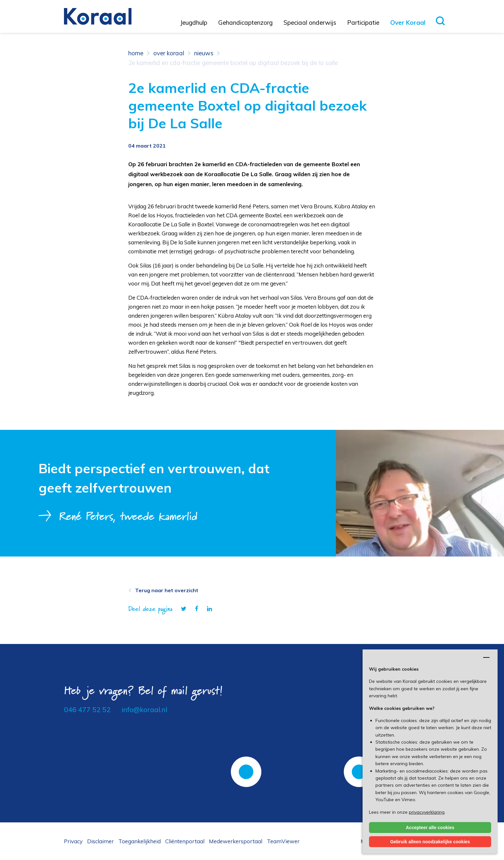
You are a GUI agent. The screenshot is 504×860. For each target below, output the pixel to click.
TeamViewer (283, 841)
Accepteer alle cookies (430, 828)
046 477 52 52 (87, 710)
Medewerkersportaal (236, 841)
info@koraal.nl (144, 710)
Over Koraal (408, 23)
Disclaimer (100, 841)
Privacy (73, 841)
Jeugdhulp (194, 23)
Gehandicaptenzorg (245, 23)
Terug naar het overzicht (167, 590)
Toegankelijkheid (139, 841)
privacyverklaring (427, 812)
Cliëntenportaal (185, 841)
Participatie (363, 23)
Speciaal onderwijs (310, 23)
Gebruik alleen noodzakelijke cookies (430, 842)
